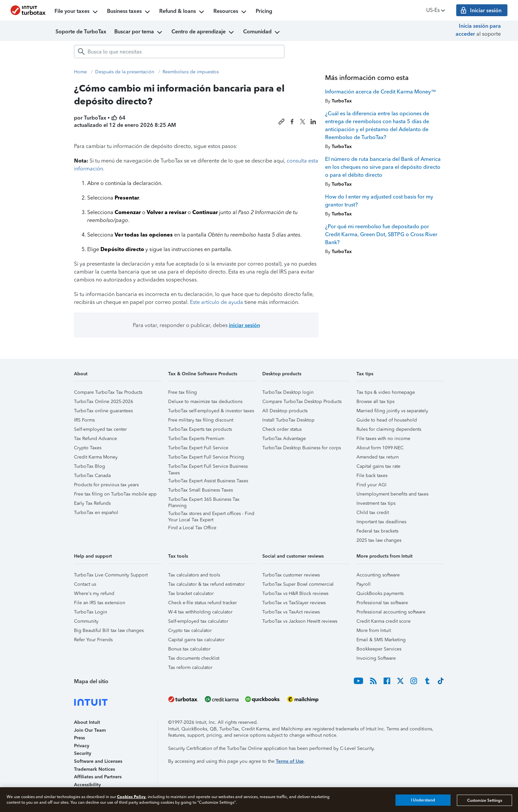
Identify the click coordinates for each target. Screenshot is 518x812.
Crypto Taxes (88, 448)
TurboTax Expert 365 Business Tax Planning (204, 500)
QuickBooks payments (380, 593)
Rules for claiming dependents (389, 429)
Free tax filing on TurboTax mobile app (115, 494)
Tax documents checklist (194, 658)
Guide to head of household (387, 420)
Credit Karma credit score (384, 621)
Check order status (282, 429)
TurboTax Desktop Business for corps (302, 448)
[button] (118, 376)
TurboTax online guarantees (103, 411)
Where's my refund (94, 593)
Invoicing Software (376, 658)
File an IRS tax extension (100, 603)
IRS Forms (84, 420)
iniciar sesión (244, 325)
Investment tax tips (376, 503)
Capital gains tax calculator (196, 640)
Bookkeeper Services (379, 649)
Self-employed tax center (100, 429)
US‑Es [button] (436, 10)
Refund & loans (182, 12)
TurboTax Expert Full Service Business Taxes (208, 467)
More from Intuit (374, 630)
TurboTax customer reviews (291, 575)
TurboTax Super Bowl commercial (298, 584)
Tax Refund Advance (95, 439)
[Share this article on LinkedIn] (313, 122)
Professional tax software (382, 603)
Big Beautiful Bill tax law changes (109, 630)
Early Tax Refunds (92, 503)
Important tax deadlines (381, 522)
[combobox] (179, 52)
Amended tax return (378, 457)
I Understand (423, 800)
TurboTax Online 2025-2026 (104, 402)
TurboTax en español (96, 513)
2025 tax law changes (379, 540)
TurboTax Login (91, 612)
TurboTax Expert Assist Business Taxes (208, 481)
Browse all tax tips (375, 402)
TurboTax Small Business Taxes (201, 490)
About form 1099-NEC (380, 448)
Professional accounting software (391, 612)
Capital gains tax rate (378, 466)
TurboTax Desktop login (288, 392)
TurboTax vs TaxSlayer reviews (294, 603)
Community (86, 621)
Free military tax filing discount (201, 420)
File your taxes (77, 12)
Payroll (364, 584)
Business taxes (129, 12)
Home (80, 72)
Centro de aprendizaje (203, 32)
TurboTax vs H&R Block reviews (295, 593)
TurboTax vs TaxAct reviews (291, 612)
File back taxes (372, 476)
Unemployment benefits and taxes (392, 494)
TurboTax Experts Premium (196, 439)
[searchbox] (179, 52)
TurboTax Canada (92, 476)
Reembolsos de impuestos (191, 72)
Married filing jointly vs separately (392, 411)
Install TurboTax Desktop (288, 420)
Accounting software (378, 575)
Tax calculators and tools (194, 575)
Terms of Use (290, 761)
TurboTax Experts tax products (200, 429)
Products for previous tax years (106, 485)
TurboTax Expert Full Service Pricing (206, 457)
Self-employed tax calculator (198, 621)
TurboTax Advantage (284, 439)
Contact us (85, 584)
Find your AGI (371, 485)
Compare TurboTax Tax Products (108, 392)
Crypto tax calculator (190, 630)
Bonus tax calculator (189, 649)
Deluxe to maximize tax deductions (205, 402)
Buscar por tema (139, 32)
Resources (231, 12)
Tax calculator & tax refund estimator (206, 584)
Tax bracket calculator (191, 593)
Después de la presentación (125, 72)
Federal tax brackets (377, 531)
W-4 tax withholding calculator (200, 612)
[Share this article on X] (303, 122)
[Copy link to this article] (281, 122)
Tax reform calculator (190, 667)
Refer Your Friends (93, 640)
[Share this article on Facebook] (292, 122)
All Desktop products (285, 411)
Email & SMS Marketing (381, 640)
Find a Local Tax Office (192, 528)
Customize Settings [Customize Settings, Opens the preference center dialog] (485, 800)
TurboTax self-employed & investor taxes (211, 411)
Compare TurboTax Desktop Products (302, 402)
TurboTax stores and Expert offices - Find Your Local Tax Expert (211, 515)
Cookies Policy (131, 797)
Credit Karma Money (96, 457)
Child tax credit (373, 513)
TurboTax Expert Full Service (198, 448)
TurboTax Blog (90, 466)
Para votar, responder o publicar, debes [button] (196, 325)
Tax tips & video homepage (386, 392)
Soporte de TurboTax (81, 32)
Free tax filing (183, 392)
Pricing (264, 11)
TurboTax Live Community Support (111, 575)
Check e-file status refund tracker (203, 603)
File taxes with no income (383, 439)
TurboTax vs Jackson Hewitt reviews (300, 621)
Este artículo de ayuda (217, 302)
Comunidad (262, 32)
